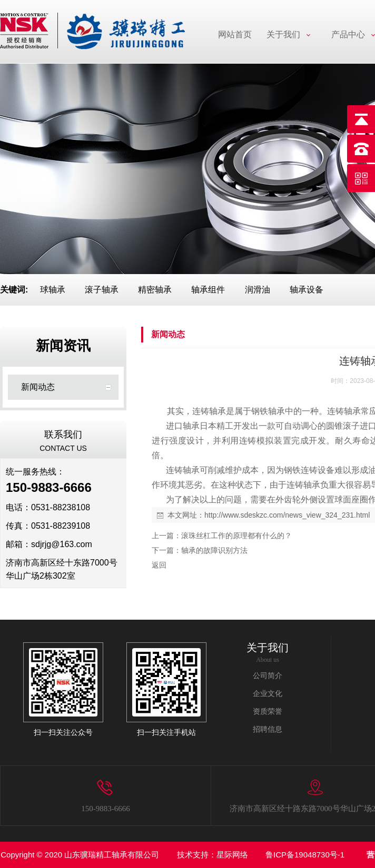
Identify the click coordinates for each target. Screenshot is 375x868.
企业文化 (268, 694)
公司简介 (268, 676)
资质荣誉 (268, 711)
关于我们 (283, 34)
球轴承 (53, 290)
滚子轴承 (102, 290)
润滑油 (258, 290)
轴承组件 (208, 290)
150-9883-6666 (106, 809)
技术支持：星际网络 (213, 855)
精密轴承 (155, 290)
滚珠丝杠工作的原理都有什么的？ (236, 536)
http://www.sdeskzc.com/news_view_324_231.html (287, 515)
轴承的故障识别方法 (214, 550)
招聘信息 (268, 729)
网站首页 (235, 34)
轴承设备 (307, 290)
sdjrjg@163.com (62, 544)
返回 (159, 565)
